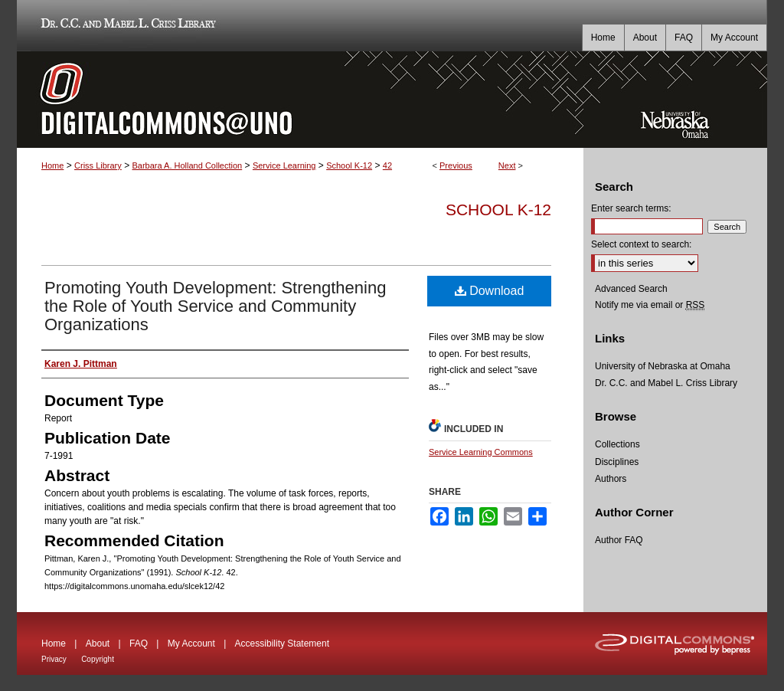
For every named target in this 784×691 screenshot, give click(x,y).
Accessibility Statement (282, 644)
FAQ (139, 644)
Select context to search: (641, 244)
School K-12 (349, 165)
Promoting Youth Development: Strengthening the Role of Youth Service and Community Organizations (215, 306)
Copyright (98, 659)
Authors (611, 479)
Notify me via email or (650, 305)
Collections (617, 444)
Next (507, 165)
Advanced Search (631, 289)
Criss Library (98, 165)
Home (52, 165)
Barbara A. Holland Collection (187, 165)
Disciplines (617, 462)
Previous (456, 165)
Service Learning (284, 165)
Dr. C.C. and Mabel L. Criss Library (126, 26)
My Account (191, 644)
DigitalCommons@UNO (300, 100)
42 (387, 165)
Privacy (54, 659)
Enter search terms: (631, 208)
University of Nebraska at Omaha (663, 366)
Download (490, 291)
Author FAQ (619, 540)
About (98, 644)
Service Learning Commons (481, 452)
